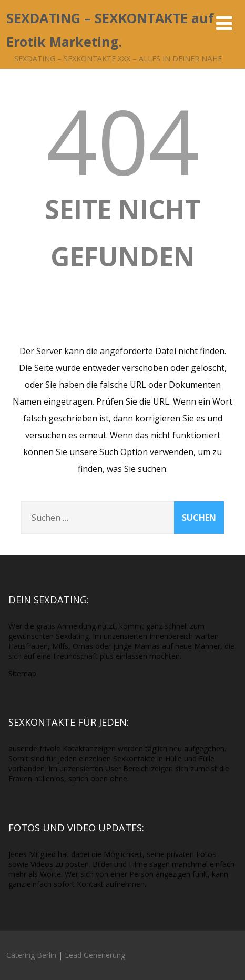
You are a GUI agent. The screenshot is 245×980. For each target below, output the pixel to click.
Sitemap (22, 673)
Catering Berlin (31, 955)
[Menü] (224, 23)
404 (123, 140)
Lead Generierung (95, 955)
